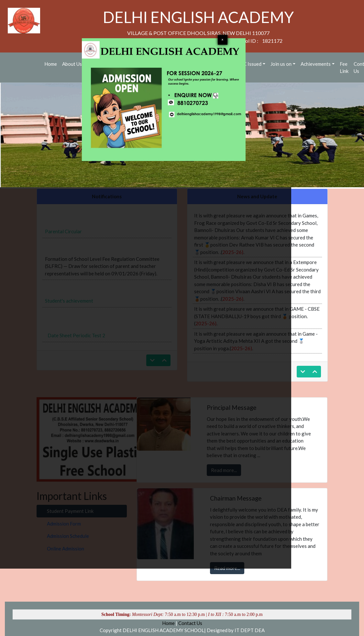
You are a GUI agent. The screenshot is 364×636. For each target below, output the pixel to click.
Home (168, 623)
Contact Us (190, 623)
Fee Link (344, 68)
